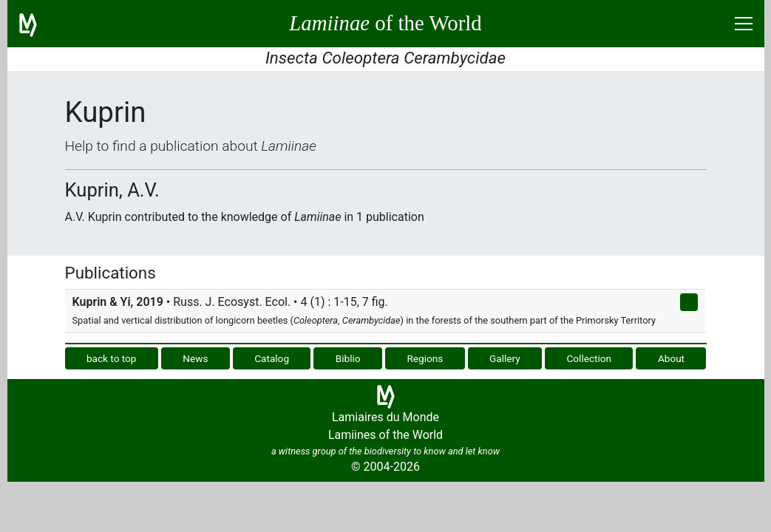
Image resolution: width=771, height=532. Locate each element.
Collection (590, 358)
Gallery (505, 358)
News (195, 358)
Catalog (272, 358)
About (671, 358)
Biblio (348, 358)
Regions (425, 358)
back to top (112, 358)
